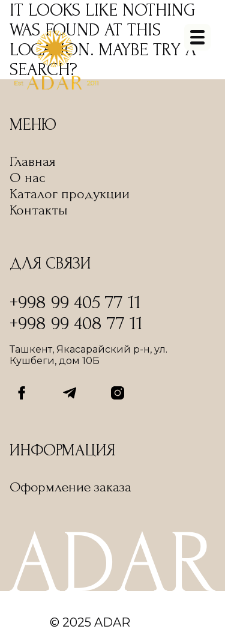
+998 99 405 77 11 (75, 302)
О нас (28, 178)
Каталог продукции (70, 194)
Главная (33, 161)
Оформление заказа (70, 487)
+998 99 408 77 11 (76, 324)
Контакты (39, 210)
